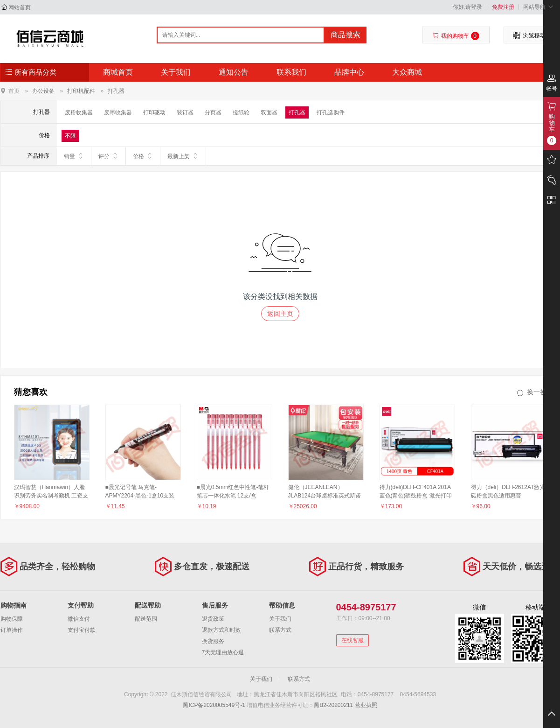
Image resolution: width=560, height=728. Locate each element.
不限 (70, 136)
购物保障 (12, 619)
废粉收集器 (79, 112)
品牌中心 (349, 72)
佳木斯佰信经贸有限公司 (50, 38)
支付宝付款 (82, 630)
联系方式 (280, 630)
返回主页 (280, 314)
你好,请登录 (467, 7)
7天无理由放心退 (223, 652)
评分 (108, 156)
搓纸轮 (241, 112)
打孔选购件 (331, 112)
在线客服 (353, 640)
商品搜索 (346, 35)
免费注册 (503, 7)
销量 (74, 156)
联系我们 (291, 72)
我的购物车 (456, 36)
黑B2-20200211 (333, 705)
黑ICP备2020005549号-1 (214, 705)
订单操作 (12, 630)
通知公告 (234, 72)
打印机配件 (81, 91)
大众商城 (407, 72)
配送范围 (146, 619)
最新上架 (183, 156)
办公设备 (43, 91)
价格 (143, 156)
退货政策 (213, 619)
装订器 (185, 112)
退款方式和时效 (221, 630)
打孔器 (116, 91)
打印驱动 (154, 112)
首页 (14, 91)
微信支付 (79, 619)
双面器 (269, 112)
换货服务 (213, 641)
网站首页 (20, 7)
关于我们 (176, 72)
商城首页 (118, 72)
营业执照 (366, 705)
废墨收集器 (118, 112)
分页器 (213, 112)
